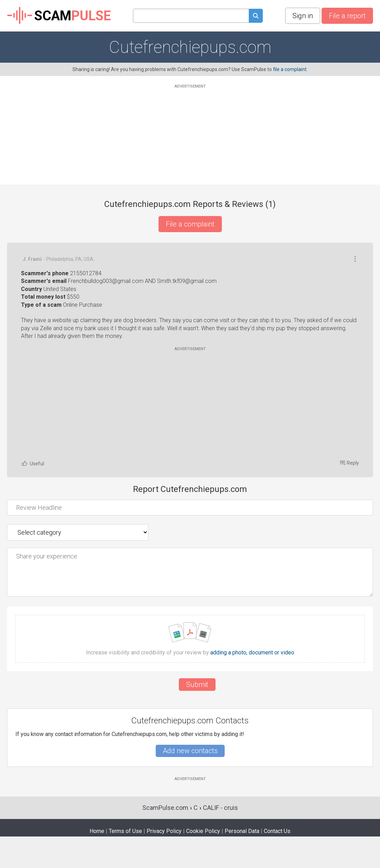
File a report (347, 16)
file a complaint (290, 69)
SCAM (59, 16)
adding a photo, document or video (252, 653)
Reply (350, 463)
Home (97, 831)
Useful (33, 463)
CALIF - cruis (220, 808)
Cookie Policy (203, 831)
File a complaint (190, 224)
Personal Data (242, 831)
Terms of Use (125, 831)
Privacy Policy (164, 831)
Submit (197, 685)
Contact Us (277, 831)
